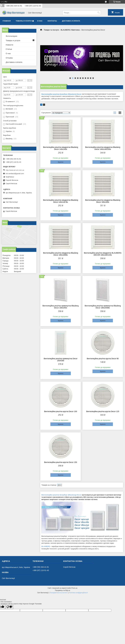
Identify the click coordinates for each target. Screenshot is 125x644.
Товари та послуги (51, 30)
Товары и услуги (24, 21)
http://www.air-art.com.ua (15, 170)
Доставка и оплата (71, 21)
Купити (61, 162)
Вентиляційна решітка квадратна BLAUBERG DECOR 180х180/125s (103, 254)
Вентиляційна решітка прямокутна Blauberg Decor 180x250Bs (103, 307)
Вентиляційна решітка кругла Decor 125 (103, 411)
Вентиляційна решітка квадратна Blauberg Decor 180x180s (103, 201)
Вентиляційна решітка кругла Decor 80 (103, 359)
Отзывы (9, 58)
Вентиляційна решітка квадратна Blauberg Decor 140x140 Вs (61, 201)
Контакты (52, 21)
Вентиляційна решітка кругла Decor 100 (61, 411)
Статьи (9, 49)
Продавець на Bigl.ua (62, 590)
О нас (40, 21)
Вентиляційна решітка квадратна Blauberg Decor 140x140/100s (103, 148)
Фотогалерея (11, 36)
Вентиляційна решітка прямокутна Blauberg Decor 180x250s (61, 307)
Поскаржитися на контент (59, 593)
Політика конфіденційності (78, 593)
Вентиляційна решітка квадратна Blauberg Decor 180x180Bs (61, 254)
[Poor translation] (9, 607)
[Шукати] (99, 13)
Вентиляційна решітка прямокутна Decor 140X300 (61, 360)
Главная (7, 21)
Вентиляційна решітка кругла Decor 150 (61, 462)
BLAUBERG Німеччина (70, 30)
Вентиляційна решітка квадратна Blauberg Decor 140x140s (61, 148)
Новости (9, 45)
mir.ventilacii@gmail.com (15, 174)
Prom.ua (74, 588)
